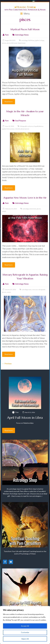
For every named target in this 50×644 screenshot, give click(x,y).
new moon (33, 209)
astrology (24, 40)
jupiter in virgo (40, 40)
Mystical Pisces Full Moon (25, 29)
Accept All (25, 626)
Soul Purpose (21, 121)
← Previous (7, 363)
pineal (23, 129)
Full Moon (31, 40)
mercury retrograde (39, 290)
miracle (18, 129)
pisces (4, 43)
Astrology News (22, 35)
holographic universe (27, 126)
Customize (25, 632)
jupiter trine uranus (8, 129)
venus (9, 292)
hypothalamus (39, 126)
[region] (25, 625)
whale (4, 211)
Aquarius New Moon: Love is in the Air (25, 198)
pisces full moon (12, 43)
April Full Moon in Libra (25, 418)
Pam (7, 35)
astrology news (27, 290)
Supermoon (22, 43)
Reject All (25, 639)
